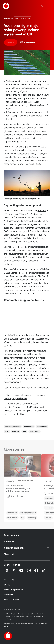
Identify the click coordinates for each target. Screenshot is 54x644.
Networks (16, 431)
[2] (41, 235)
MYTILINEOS (30, 214)
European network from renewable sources (29, 339)
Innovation (49, 508)
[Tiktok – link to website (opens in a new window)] (44, 570)
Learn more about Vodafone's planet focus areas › (26, 388)
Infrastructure (42, 427)
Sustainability (34, 431)
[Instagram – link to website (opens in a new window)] (29, 570)
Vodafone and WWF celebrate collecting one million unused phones (18, 488)
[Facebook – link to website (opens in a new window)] (36, 570)
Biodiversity (32, 518)
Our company (27, 535)
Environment (29, 427)
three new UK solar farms (26, 276)
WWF (23, 518)
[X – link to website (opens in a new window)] (14, 570)
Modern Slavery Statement (14, 590)
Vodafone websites (27, 548)
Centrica (42, 211)
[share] (11, 42)
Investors (27, 541)
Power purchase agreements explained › (22, 199)
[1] (28, 231)
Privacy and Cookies (11, 580)
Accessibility (9, 595)
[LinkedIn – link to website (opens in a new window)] (6, 570)
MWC (7, 431)
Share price (27, 554)
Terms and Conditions (12, 599)
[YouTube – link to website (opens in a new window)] (21, 570)
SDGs (24, 431)
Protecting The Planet (22, 18)
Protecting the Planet (13, 427)
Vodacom (48, 518)
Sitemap (7, 585)
